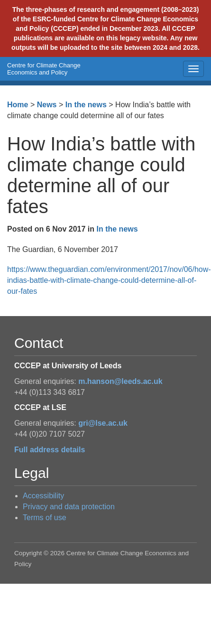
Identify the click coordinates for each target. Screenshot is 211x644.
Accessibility (43, 496)
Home (18, 105)
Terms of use (45, 518)
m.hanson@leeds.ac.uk (120, 381)
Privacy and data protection (69, 507)
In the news (86, 105)
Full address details (50, 450)
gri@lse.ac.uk (103, 423)
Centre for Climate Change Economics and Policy (44, 69)
